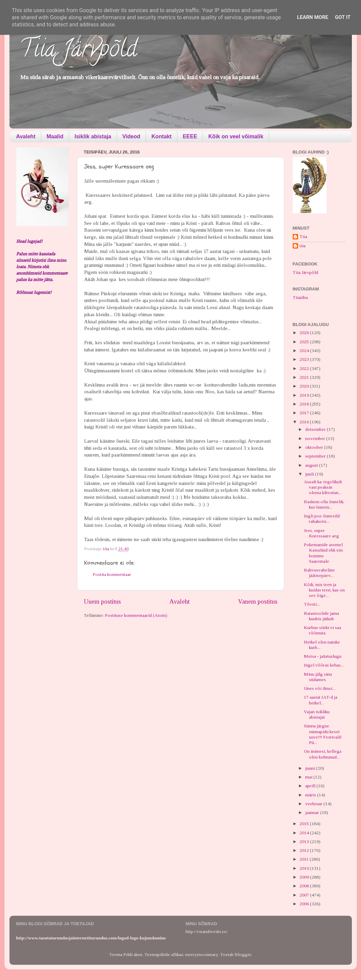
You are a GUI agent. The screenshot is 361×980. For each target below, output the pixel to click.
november (316, 438)
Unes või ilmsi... (320, 688)
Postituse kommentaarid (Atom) (136, 615)
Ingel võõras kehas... (324, 665)
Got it (343, 17)
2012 (305, 850)
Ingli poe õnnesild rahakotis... (322, 519)
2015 (305, 824)
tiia (303, 246)
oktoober (315, 447)
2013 (305, 842)
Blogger (243, 954)
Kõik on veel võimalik (236, 136)
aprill (311, 786)
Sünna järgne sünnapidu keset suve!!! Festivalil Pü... (323, 734)
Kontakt (162, 136)
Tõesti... (312, 604)
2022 (305, 368)
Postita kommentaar (112, 574)
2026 (305, 333)
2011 (305, 859)
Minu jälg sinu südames (318, 677)
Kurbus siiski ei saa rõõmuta (322, 630)
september (316, 456)
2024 (305, 351)
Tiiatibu (300, 297)
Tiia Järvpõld (78, 51)
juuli (310, 474)
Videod (131, 136)
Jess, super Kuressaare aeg (321, 533)
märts (311, 795)
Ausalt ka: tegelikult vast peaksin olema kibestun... (323, 487)
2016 (305, 422)
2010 (305, 868)
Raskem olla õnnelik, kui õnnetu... (324, 504)
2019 (305, 395)
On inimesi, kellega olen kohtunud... (323, 754)
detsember (316, 429)
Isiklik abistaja (93, 136)
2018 (305, 404)
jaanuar (313, 812)
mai (309, 777)
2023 (305, 359)
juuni (311, 768)
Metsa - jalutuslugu (323, 656)
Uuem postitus (102, 601)
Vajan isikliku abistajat (317, 714)
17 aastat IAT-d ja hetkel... (321, 700)
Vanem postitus (258, 601)
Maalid (55, 136)
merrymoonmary (202, 954)
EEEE (190, 136)
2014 (305, 833)
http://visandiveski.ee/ (207, 931)
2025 (305, 342)
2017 (305, 413)
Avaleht (26, 136)
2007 (305, 895)
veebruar (314, 804)
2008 (305, 886)
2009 (305, 877)
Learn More (313, 17)
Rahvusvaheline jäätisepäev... (319, 573)
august (312, 465)
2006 (305, 904)
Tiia (303, 237)
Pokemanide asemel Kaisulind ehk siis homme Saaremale (323, 553)
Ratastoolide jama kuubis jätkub (321, 616)
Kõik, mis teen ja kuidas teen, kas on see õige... (324, 590)
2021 (305, 377)
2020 (305, 386)
